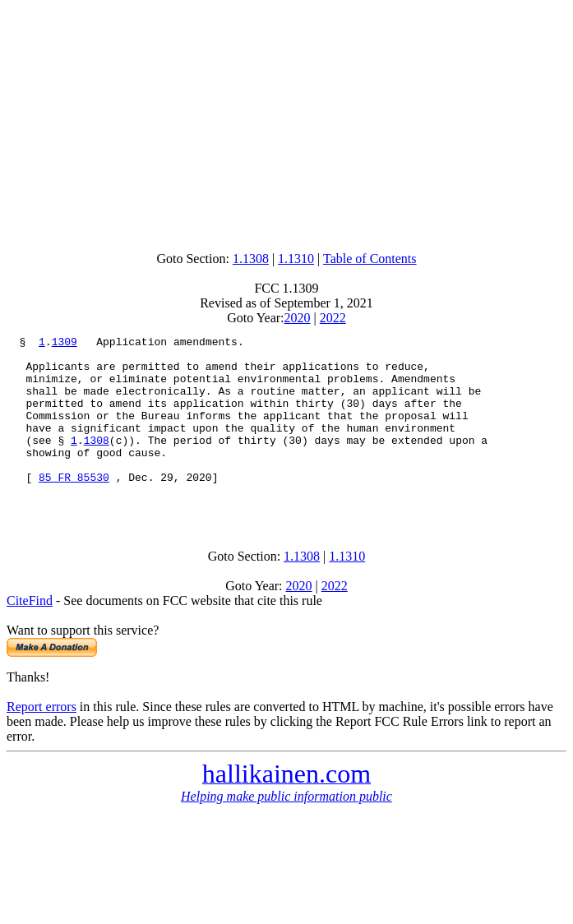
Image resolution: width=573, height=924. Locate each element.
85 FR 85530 (74, 506)
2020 (298, 318)
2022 (333, 318)
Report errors (42, 741)
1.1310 (296, 259)
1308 (97, 462)
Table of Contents (370, 259)
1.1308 (251, 259)
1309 (65, 344)
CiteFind (30, 635)
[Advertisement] (290, 122)
